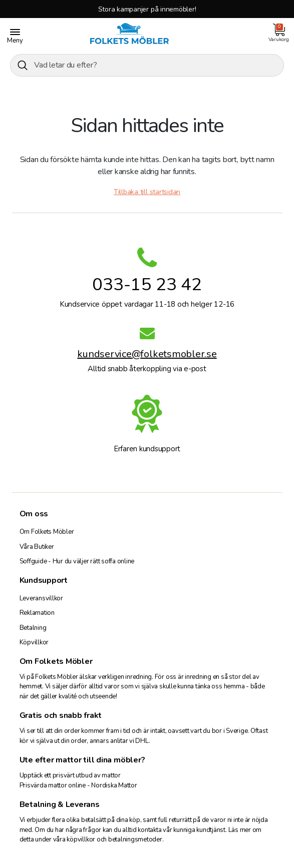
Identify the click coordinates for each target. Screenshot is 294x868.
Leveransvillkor (41, 598)
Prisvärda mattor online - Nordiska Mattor (78, 785)
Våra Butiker (37, 547)
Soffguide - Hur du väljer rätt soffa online (77, 561)
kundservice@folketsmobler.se (147, 355)
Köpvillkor (34, 642)
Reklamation (37, 613)
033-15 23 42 (147, 284)
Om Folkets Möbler (47, 532)
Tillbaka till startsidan (147, 192)
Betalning (33, 628)
